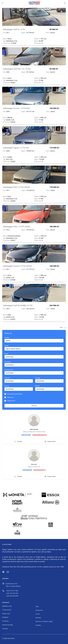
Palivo (6, 354)
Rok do (37, 386)
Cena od (7, 378)
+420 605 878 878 (12, 596)
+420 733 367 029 (12, 593)
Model (6, 346)
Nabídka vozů (7, 606)
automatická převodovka (15, 394)
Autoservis (39, 610)
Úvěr (37, 606)
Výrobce (7, 338)
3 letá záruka (7, 610)
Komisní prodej (7, 625)
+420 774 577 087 (12, 591)
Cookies (38, 625)
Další (63, 327)
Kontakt (38, 618)
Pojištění (5, 617)
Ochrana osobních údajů (44, 621)
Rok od (7, 386)
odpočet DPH (11, 401)
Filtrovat (34, 406)
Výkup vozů (6, 614)
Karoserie (7, 362)
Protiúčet (5, 621)
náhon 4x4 (10, 397)
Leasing (5, 629)
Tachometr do (9, 370)
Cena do (38, 378)
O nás (38, 614)
